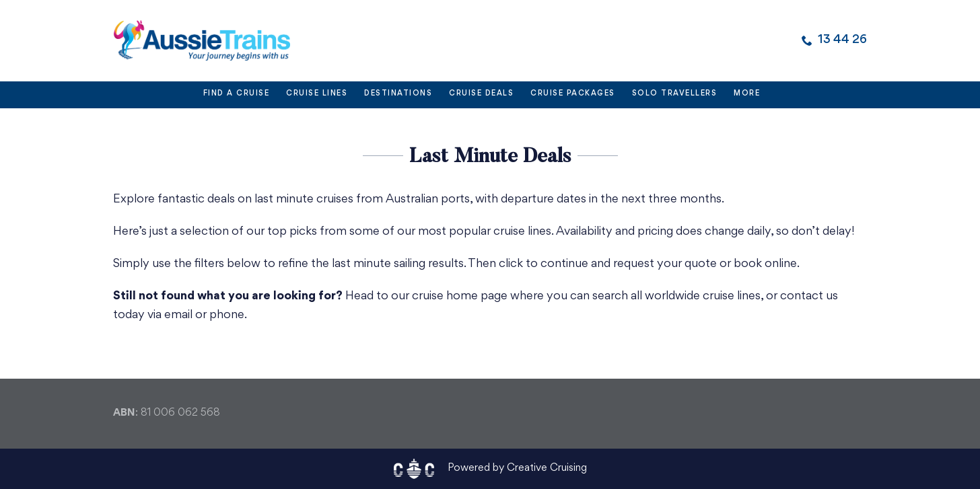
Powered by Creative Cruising (517, 468)
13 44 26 (842, 40)
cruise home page (460, 296)
